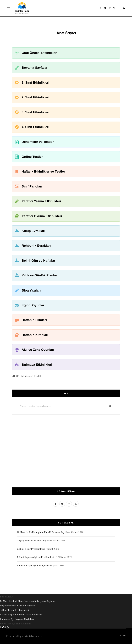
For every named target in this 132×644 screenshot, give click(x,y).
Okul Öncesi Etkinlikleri (40, 53)
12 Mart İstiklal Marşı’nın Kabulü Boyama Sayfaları (44, 532)
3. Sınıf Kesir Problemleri (30, 549)
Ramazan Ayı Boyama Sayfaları (33, 566)
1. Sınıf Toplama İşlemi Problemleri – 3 (37, 557)
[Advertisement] (66, 451)
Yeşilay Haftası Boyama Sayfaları (35, 541)
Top (123, 636)
